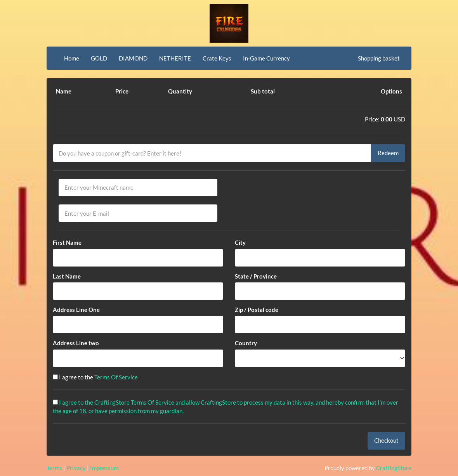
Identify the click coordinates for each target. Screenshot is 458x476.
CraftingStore (394, 468)
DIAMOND (133, 58)
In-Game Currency (266, 58)
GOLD (99, 58)
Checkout (386, 440)
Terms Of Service (116, 377)
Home (72, 58)
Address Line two (76, 343)
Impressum (104, 468)
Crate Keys (217, 58)
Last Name (67, 276)
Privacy (76, 468)
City (240, 242)
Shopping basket (379, 58)
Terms (54, 468)
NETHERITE (175, 58)
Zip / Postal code (257, 310)
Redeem (388, 153)
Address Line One (76, 310)
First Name (67, 242)
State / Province (256, 276)
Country (246, 343)
